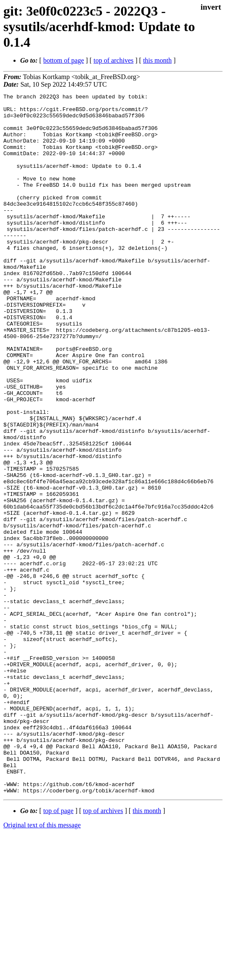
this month (157, 60)
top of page (58, 951)
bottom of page (64, 60)
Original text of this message (42, 965)
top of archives (113, 60)
